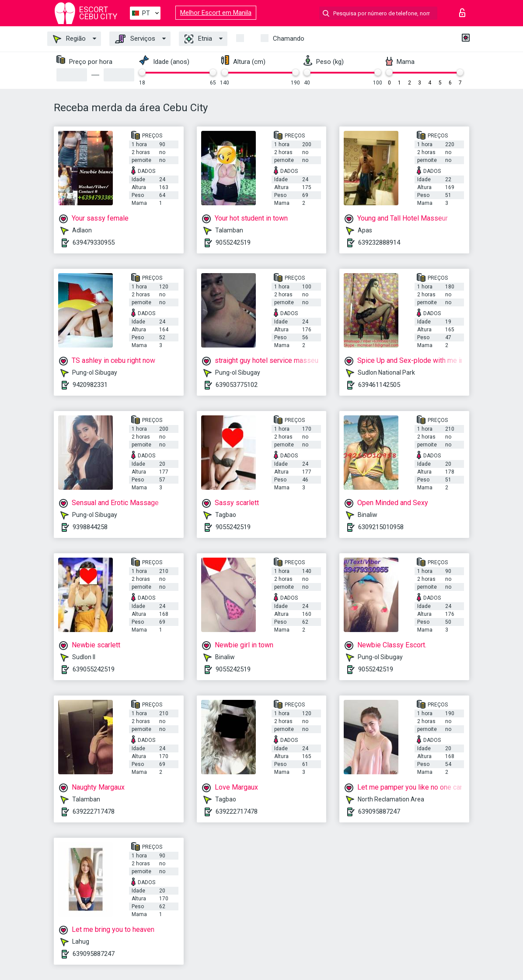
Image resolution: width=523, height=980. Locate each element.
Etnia (198, 39)
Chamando (289, 39)
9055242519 (233, 242)
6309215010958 (381, 527)
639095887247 (379, 811)
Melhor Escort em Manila (216, 13)
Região (69, 39)
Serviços (135, 39)
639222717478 (94, 811)
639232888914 (379, 242)
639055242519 (94, 669)
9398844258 (90, 527)
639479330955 (94, 242)
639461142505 (379, 385)
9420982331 (90, 385)
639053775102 (237, 385)
